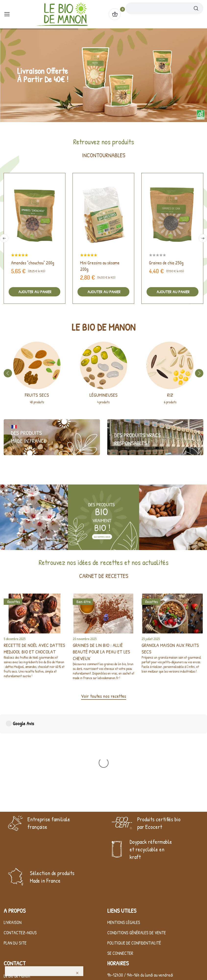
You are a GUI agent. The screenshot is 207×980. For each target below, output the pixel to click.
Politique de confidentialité (134, 915)
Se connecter (120, 925)
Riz (170, 395)
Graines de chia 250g (166, 263)
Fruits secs (37, 395)
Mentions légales (124, 894)
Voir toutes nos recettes (104, 696)
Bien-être (84, 602)
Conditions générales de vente (137, 904)
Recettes (14, 602)
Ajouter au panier (34, 292)
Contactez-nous (20, 904)
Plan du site (15, 915)
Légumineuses (103, 395)
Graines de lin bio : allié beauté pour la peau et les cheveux (101, 652)
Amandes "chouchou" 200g (33, 263)
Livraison (13, 894)
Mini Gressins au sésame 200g (100, 266)
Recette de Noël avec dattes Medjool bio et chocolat (34, 648)
